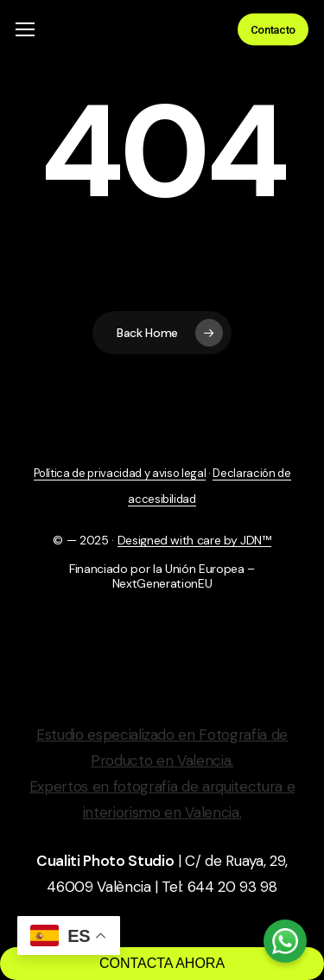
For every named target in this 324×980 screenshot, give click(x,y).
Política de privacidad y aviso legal (120, 473)
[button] (25, 30)
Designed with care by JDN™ (194, 540)
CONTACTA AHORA (162, 963)
